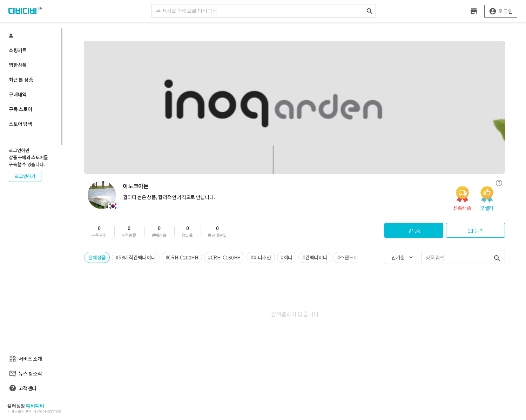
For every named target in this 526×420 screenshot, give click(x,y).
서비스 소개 (25, 359)
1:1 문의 (476, 231)
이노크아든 (136, 186)
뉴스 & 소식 (25, 373)
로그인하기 (25, 176)
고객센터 (23, 388)
